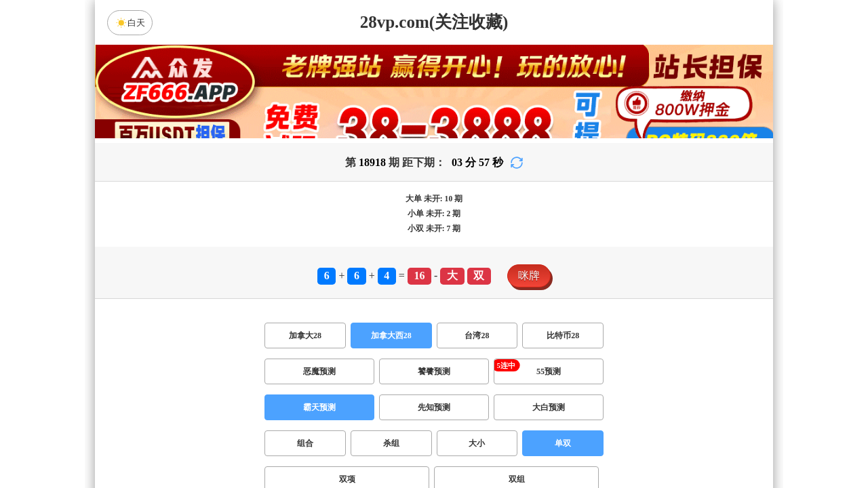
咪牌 (529, 276)
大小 (477, 443)
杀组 (391, 443)
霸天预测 (319, 407)
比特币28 (563, 335)
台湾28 (477, 335)
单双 (563, 443)
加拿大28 (305, 335)
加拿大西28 (391, 335)
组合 (305, 443)
